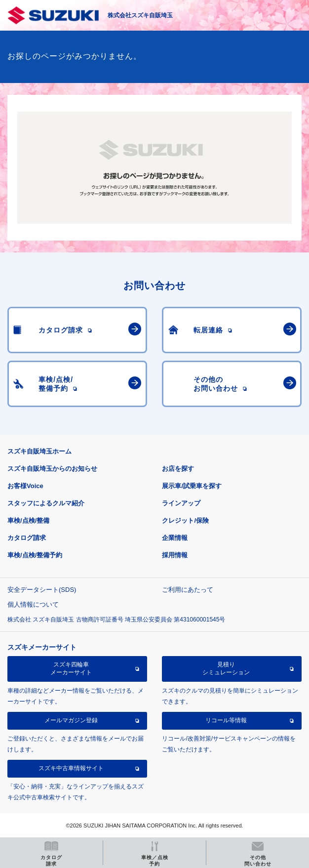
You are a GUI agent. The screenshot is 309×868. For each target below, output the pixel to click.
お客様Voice (25, 486)
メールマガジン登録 (71, 720)
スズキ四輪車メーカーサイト (71, 668)
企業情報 (175, 538)
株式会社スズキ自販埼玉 (140, 15)
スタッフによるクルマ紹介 (46, 503)
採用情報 (175, 555)
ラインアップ (181, 503)
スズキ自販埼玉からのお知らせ (52, 469)
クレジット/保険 (185, 520)
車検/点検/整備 (28, 520)
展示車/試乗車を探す (192, 486)
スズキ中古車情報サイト (71, 768)
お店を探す (178, 469)
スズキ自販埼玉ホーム (39, 451)
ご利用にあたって (188, 590)
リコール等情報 (226, 720)
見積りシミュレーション (226, 668)
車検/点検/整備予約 (35, 555)
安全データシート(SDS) (42, 590)
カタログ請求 (27, 538)
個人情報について (33, 604)
